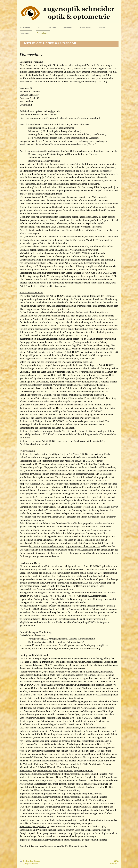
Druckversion (26, 861)
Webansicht (114, 863)
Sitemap (37, 861)
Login (116, 861)
